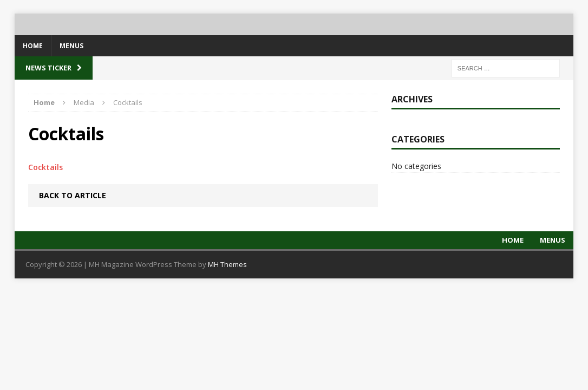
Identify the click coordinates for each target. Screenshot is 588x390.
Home (33, 46)
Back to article (73, 195)
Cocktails (45, 167)
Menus (71, 46)
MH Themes (227, 264)
